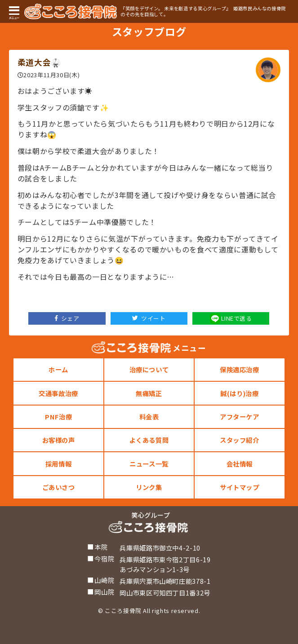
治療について (149, 369)
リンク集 (149, 487)
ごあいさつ (59, 487)
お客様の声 (59, 440)
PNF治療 (58, 417)
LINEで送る (231, 319)
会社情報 (240, 464)
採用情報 (59, 464)
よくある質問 (149, 440)
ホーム (58, 369)
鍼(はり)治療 (239, 393)
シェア (67, 318)
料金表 (149, 417)
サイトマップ (240, 487)
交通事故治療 (58, 393)
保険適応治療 (240, 369)
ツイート (149, 318)
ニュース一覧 (149, 464)
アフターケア (240, 417)
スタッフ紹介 (240, 440)
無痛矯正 (149, 393)
